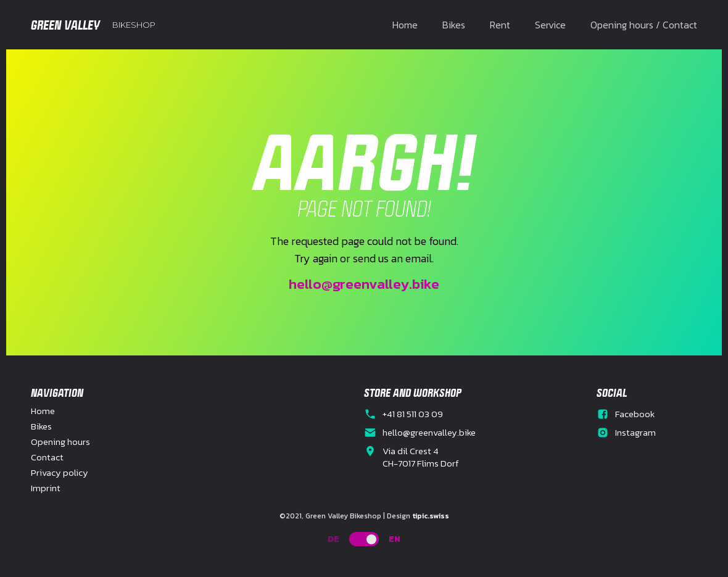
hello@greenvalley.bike (364, 284)
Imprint (46, 488)
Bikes (454, 25)
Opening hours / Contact (644, 25)
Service (550, 25)
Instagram (635, 433)
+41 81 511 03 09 (413, 414)
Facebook (635, 414)
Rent (500, 25)
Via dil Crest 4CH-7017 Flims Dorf (421, 457)
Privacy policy (60, 473)
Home (405, 25)
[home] (93, 25)
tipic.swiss (431, 516)
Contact (47, 457)
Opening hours (60, 442)
